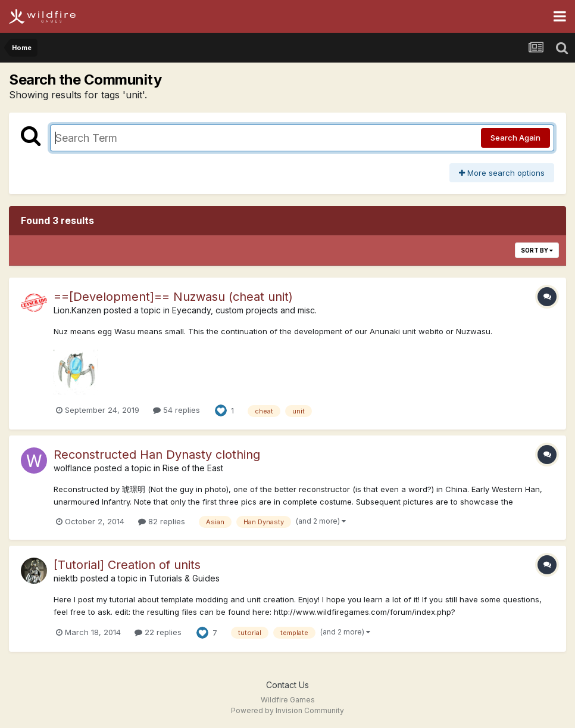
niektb (66, 578)
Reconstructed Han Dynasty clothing (157, 455)
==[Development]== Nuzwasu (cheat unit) (173, 297)
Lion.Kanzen (77, 310)
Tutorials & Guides (184, 578)
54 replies (176, 410)
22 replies (158, 632)
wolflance (73, 468)
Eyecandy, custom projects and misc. (244, 310)
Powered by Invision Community (287, 710)
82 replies (162, 521)
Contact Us (287, 685)
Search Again (515, 138)
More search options (502, 173)
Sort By (537, 250)
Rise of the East (193, 468)
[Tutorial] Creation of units (127, 565)
